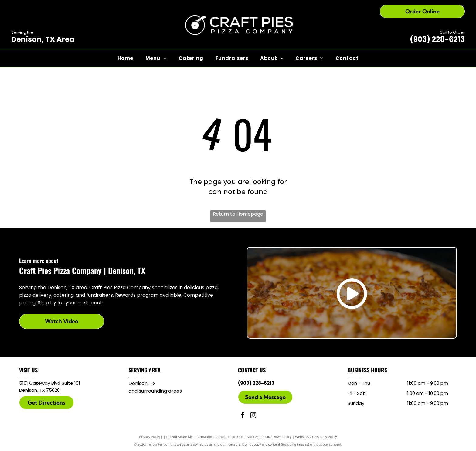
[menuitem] (125, 58)
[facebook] (243, 416)
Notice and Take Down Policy (269, 437)
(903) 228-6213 (437, 39)
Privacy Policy (150, 437)
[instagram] (253, 416)
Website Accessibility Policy (316, 437)
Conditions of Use (229, 437)
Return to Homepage (238, 214)
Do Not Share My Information (189, 437)
